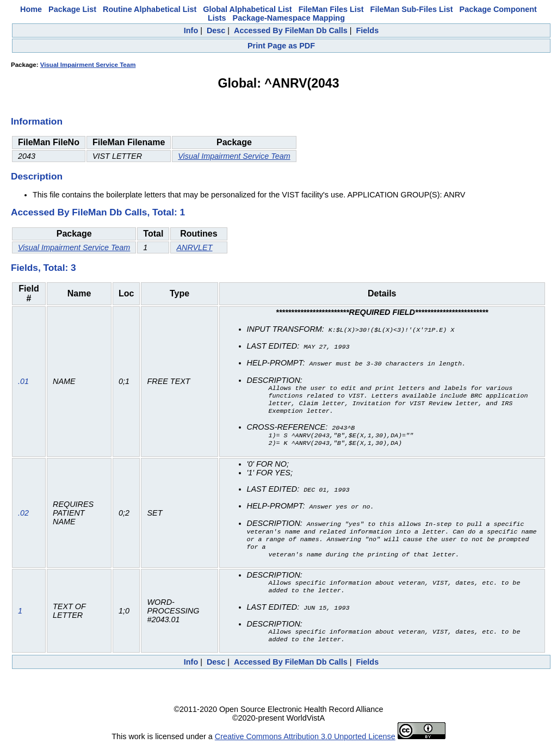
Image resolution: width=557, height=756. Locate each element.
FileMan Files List (331, 9)
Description (37, 176)
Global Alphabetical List (247, 9)
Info (191, 30)
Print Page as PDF (281, 46)
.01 (23, 383)
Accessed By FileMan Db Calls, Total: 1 (98, 212)
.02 (23, 518)
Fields (368, 30)
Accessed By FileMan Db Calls (291, 30)
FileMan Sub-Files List (412, 9)
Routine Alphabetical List (150, 9)
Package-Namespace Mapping (289, 18)
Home (31, 9)
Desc (216, 30)
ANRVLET (194, 247)
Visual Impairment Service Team (88, 65)
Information (37, 121)
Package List (72, 9)
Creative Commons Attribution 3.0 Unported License (305, 747)
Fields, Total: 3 (44, 268)
